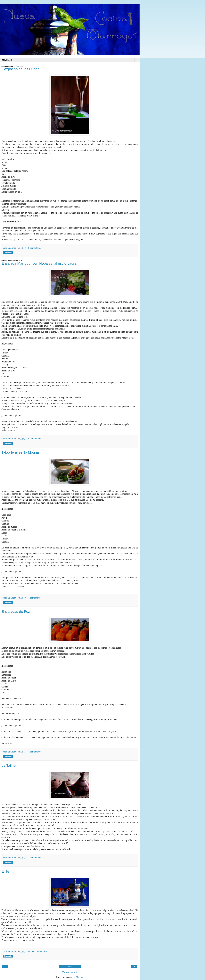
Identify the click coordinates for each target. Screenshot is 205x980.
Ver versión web (70, 972)
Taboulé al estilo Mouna (20, 452)
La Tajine (9, 765)
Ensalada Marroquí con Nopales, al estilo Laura (39, 263)
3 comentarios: (35, 752)
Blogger (79, 977)
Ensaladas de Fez (16, 612)
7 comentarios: (35, 598)
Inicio (70, 967)
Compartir (8, 253)
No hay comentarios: (38, 951)
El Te (5, 871)
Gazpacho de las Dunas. (21, 69)
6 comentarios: (35, 439)
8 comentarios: (35, 248)
